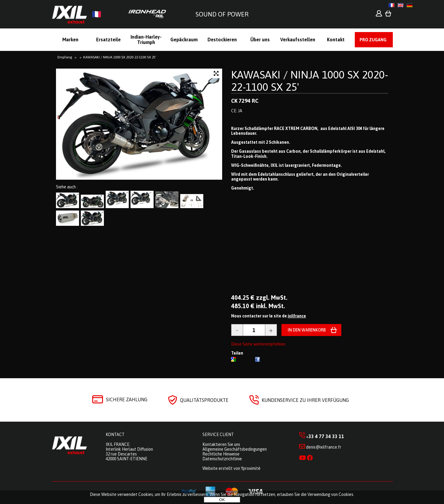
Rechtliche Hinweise (221, 454)
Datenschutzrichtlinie (222, 459)
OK (222, 500)
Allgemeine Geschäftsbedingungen (235, 449)
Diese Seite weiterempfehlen (258, 344)
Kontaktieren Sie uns (221, 444)
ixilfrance (297, 316)
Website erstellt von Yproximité (231, 468)
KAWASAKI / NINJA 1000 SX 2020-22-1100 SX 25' (310, 81)
